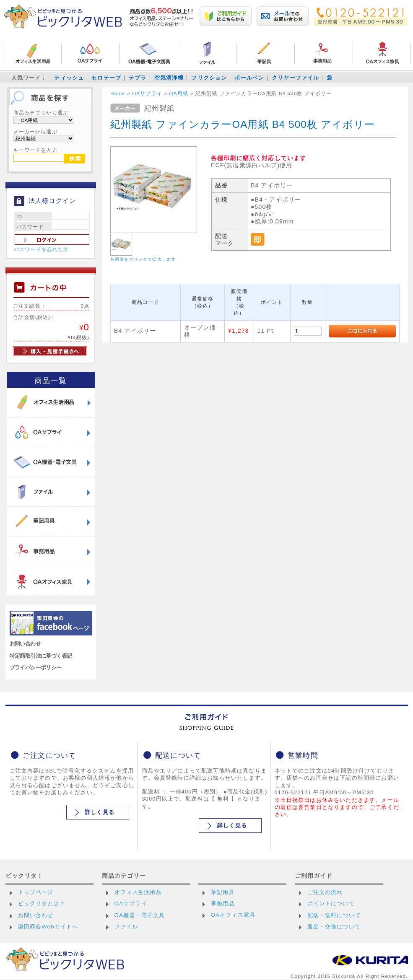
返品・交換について (334, 927)
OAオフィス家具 (233, 915)
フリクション (209, 78)
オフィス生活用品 (138, 892)
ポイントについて (331, 904)
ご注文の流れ (325, 892)
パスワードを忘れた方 (42, 249)
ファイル (126, 927)
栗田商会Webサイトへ (48, 927)
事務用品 (223, 904)
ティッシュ (69, 78)
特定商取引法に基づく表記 (41, 656)
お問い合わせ (25, 644)
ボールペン (249, 78)
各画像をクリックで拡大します (143, 259)
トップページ (36, 892)
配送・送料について (334, 915)
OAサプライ (131, 904)
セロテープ (106, 78)
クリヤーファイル (295, 78)
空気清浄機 (169, 78)
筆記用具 (223, 892)
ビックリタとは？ (42, 904)
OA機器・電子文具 (140, 915)
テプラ (138, 78)
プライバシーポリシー (36, 668)
